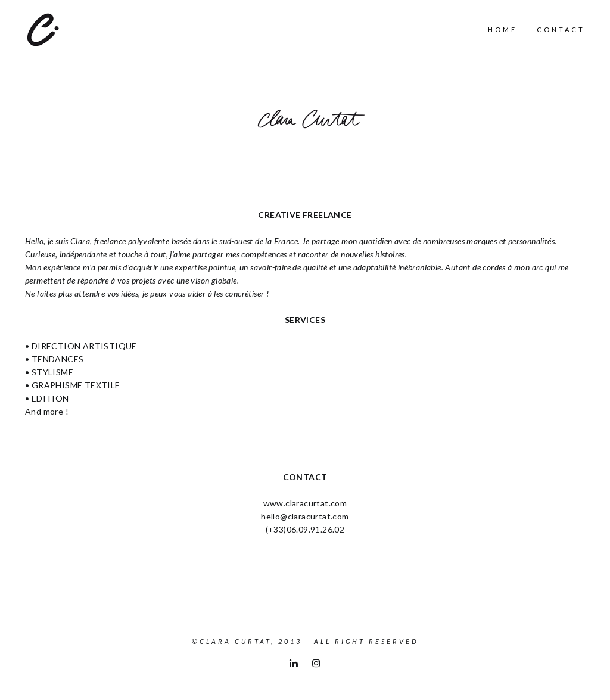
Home (502, 29)
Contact (561, 29)
